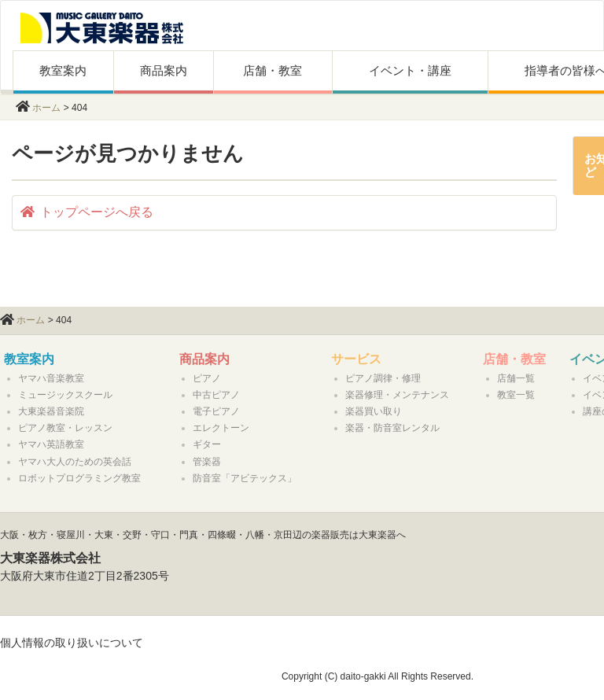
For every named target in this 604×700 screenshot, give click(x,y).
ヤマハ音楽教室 (51, 378)
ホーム (46, 108)
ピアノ (207, 378)
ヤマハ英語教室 (51, 444)
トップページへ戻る (87, 212)
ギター (207, 444)
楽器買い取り (374, 411)
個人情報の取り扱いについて (72, 643)
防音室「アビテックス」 (245, 478)
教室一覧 (516, 395)
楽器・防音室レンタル (392, 428)
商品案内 (164, 70)
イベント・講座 (410, 70)
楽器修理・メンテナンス (397, 395)
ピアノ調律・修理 (383, 378)
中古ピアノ (216, 395)
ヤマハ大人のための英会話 (75, 462)
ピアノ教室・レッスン (65, 428)
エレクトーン (221, 428)
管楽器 (207, 462)
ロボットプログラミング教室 (79, 478)
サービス (356, 359)
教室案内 (63, 70)
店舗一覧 (516, 378)
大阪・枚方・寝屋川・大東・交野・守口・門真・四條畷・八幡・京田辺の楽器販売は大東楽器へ (203, 535)
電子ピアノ (216, 411)
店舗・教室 (273, 70)
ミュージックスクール (65, 395)
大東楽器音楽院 (51, 411)
